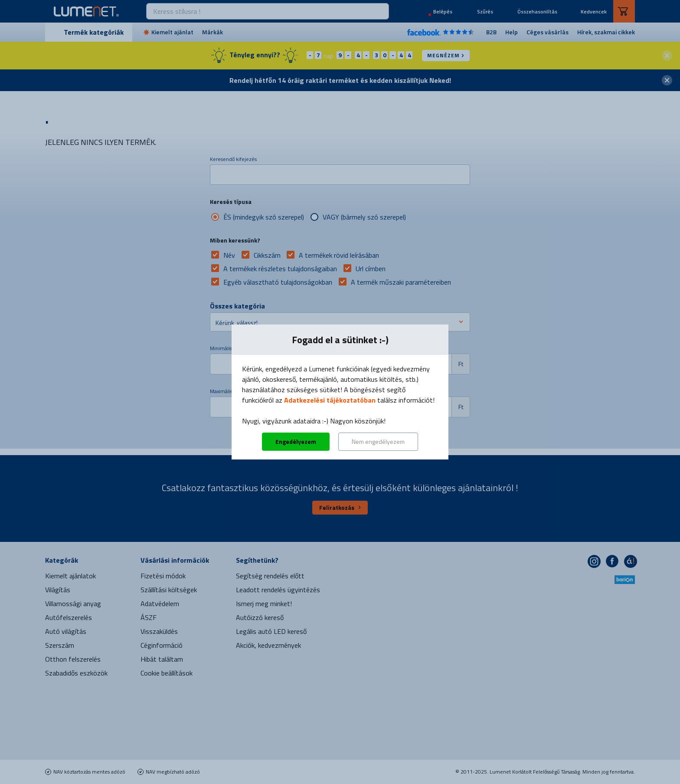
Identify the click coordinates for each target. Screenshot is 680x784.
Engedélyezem (296, 441)
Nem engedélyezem (378, 441)
